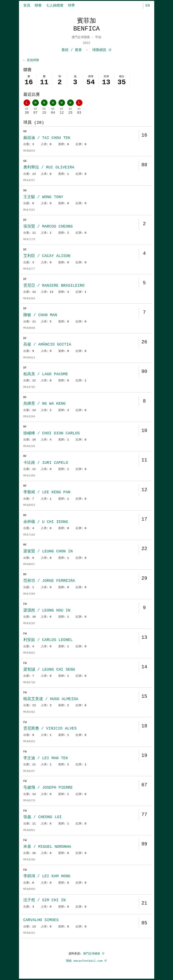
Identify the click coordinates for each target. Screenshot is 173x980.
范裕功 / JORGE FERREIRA (49, 581)
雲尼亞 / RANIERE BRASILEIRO (54, 286)
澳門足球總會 (94, 954)
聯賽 (38, 6)
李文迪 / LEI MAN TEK (46, 759)
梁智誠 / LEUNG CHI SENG (49, 670)
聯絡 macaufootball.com (86, 961)
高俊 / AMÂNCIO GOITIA (47, 345)
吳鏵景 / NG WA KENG (45, 404)
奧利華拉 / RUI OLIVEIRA (49, 168)
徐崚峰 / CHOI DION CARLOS (52, 434)
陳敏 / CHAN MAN (40, 315)
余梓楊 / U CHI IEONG (46, 522)
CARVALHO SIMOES (41, 920)
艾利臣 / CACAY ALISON (47, 256)
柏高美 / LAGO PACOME (46, 375)
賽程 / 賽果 (72, 50)
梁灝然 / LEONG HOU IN (47, 611)
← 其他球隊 (31, 60)
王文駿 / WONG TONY (43, 197)
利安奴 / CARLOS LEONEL (48, 640)
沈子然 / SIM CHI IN (45, 901)
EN (148, 6)
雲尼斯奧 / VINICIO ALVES (50, 729)
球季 (71, 6)
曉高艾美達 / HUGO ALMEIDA (51, 699)
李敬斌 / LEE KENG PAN (47, 493)
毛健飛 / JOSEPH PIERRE (48, 788)
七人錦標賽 (55, 6)
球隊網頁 (102, 50)
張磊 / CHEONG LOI (43, 817)
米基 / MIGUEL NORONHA (47, 847)
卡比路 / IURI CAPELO (46, 463)
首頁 (27, 6)
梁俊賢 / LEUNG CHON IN (48, 552)
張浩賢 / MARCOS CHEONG (48, 227)
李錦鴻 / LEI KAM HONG (47, 877)
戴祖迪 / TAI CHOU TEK (47, 138)
